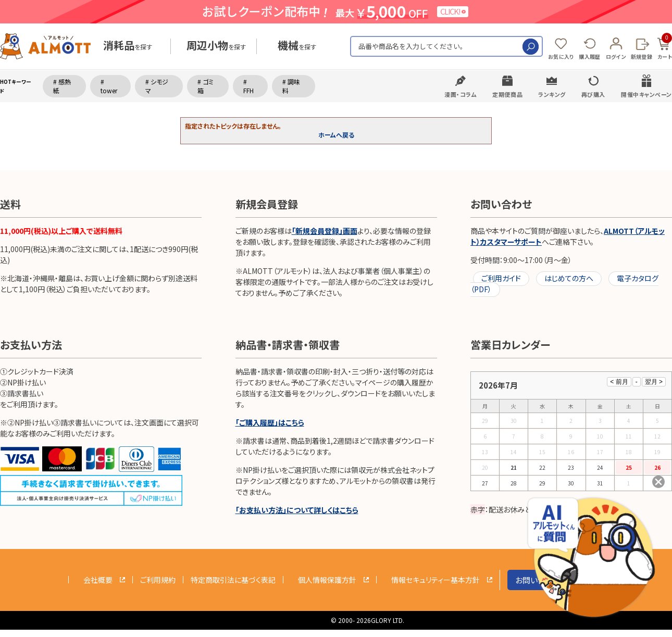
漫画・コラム (461, 94)
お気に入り (561, 57)
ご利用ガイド (501, 278)
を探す (128, 47)
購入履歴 (589, 57)
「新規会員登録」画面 (325, 231)
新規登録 (642, 57)
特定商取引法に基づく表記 (233, 580)
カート (665, 47)
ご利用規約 (158, 580)
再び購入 (593, 94)
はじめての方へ (569, 278)
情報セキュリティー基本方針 (435, 580)
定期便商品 (507, 94)
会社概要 (98, 580)
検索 (531, 47)
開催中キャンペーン (646, 94)
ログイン (616, 57)
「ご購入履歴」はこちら (270, 422)
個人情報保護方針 (327, 580)
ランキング (552, 94)
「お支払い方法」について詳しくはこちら (297, 510)
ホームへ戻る (336, 135)
